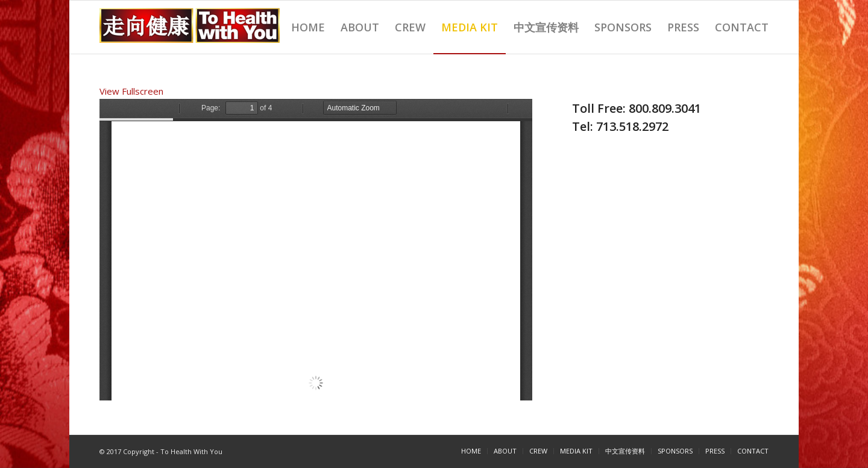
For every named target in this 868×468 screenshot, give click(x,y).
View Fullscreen (131, 91)
